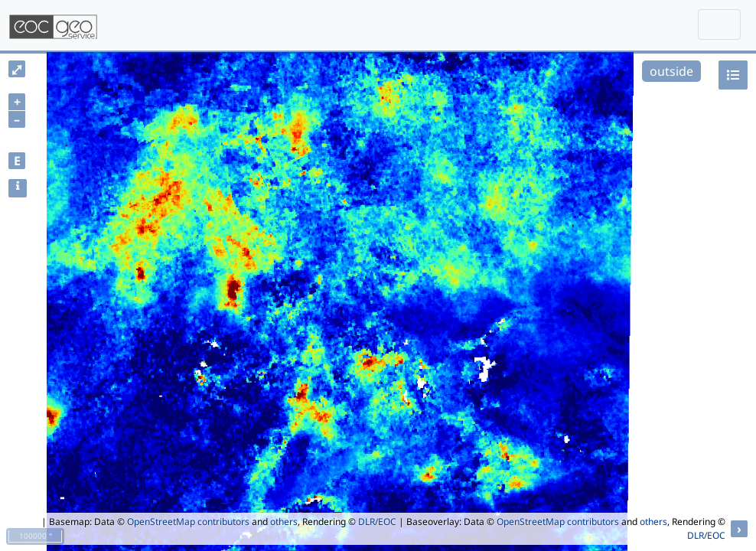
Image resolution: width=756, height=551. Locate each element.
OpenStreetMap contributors (188, 522)
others (284, 522)
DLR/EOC (377, 522)
